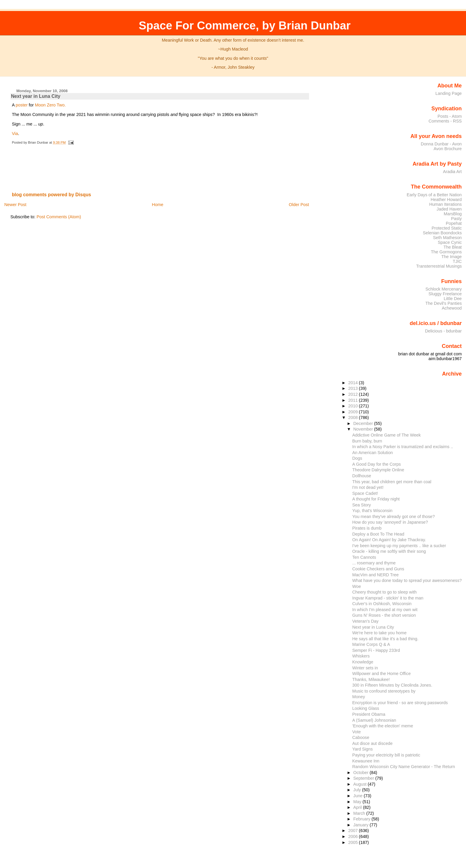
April (358, 807)
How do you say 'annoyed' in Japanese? (390, 522)
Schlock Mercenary (444, 289)
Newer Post (15, 205)
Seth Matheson (447, 238)
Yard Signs (362, 749)
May (358, 802)
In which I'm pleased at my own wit (385, 610)
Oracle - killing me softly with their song (389, 551)
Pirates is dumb (367, 528)
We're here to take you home (379, 633)
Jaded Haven (449, 209)
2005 (354, 842)
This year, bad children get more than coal (392, 482)
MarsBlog (453, 214)
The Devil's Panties (443, 303)
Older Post (299, 205)
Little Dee (453, 299)
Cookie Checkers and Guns (378, 569)
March (360, 813)
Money (359, 697)
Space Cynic (450, 242)
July (358, 790)
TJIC (457, 261)
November (364, 429)
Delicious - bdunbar (443, 331)
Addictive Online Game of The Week (386, 435)
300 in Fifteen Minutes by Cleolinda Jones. (392, 685)
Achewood (452, 308)
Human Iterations (445, 204)
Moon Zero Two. (51, 105)
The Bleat (452, 247)
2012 (354, 394)
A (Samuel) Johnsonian (374, 720)
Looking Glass (366, 708)
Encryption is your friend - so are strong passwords (400, 703)
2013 (354, 388)
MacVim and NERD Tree (375, 575)
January (362, 825)
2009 (354, 412)
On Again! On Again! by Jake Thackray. (389, 540)
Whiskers (361, 656)
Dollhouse (362, 476)
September (364, 778)
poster (22, 105)
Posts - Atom (450, 116)
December (364, 423)
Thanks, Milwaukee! (371, 679)
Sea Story (362, 505)
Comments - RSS (445, 121)
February (362, 819)
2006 (354, 836)
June (359, 796)
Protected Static (447, 228)
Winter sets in (365, 668)
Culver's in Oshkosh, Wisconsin (382, 604)
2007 (354, 831)
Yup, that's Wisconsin (372, 511)
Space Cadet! (365, 493)
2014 (354, 383)
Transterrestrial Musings (439, 266)
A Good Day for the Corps (377, 464)
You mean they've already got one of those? (393, 517)
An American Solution (373, 453)
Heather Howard (446, 200)
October (362, 773)
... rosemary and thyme (374, 563)
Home (158, 205)
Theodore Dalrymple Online (378, 470)
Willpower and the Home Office (381, 674)
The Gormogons (446, 252)
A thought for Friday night (376, 499)
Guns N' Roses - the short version (384, 615)
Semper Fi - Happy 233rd (376, 650)
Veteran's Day (365, 621)
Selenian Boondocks (442, 233)
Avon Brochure (448, 149)
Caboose (361, 737)
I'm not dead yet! (368, 487)
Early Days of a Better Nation (434, 195)
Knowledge (363, 662)
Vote (356, 732)
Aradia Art (452, 172)
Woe (356, 586)
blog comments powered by (52, 195)
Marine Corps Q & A (371, 644)
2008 (354, 417)
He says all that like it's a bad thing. (385, 639)
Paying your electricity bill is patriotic (386, 755)
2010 (354, 406)
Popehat (454, 223)
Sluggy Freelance (445, 294)
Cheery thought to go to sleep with (384, 592)
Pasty (456, 219)
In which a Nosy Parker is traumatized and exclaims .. (403, 447)
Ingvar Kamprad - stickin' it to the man (388, 598)
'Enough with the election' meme (383, 726)
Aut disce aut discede (372, 743)
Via (15, 134)
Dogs (357, 458)
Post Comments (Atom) (59, 217)
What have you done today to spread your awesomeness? (407, 580)
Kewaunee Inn (366, 761)
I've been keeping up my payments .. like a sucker (399, 546)
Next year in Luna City (36, 96)
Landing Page (449, 93)
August (361, 784)
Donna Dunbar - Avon (441, 144)
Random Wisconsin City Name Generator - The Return (404, 767)
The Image (452, 257)
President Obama (369, 714)
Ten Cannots (364, 557)
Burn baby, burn (367, 441)
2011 (354, 400)
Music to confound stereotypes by (384, 691)
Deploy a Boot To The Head (378, 534)
